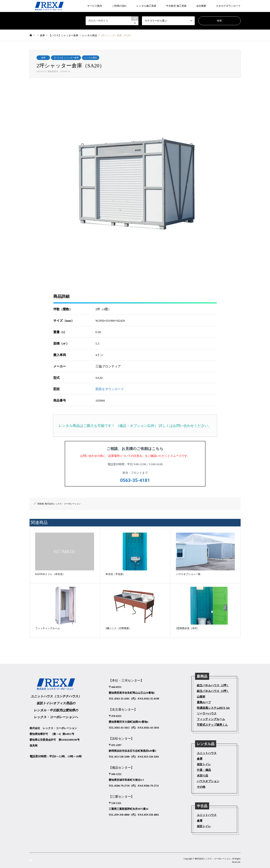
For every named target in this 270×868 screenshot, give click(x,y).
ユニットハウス (207, 753)
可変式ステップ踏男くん (212, 725)
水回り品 (202, 776)
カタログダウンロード (228, 6)
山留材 (201, 697)
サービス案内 (95, 6)
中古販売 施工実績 (176, 6)
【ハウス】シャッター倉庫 (66, 58)
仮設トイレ (204, 764)
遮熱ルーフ (204, 702)
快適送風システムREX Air (213, 708)
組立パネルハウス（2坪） (213, 685)
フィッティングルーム (211, 719)
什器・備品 (204, 770)
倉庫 (43, 58)
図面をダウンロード (110, 389)
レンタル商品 (91, 58)
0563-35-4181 (135, 480)
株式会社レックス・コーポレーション (63, 504)
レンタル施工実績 (146, 6)
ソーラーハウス (207, 713)
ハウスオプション (208, 781)
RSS (31, 860)
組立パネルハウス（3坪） (213, 691)
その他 (201, 787)
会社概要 (201, 6)
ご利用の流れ (119, 6)
